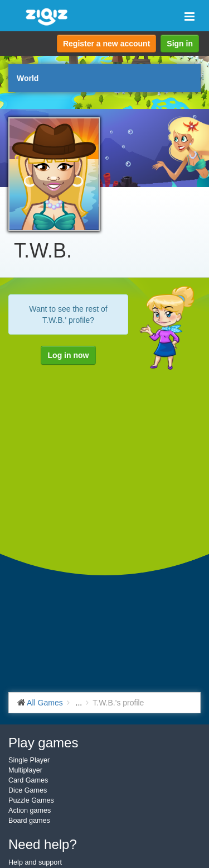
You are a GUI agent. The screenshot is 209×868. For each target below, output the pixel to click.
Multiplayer (25, 770)
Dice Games (28, 790)
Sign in (180, 44)
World (28, 78)
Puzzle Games (31, 800)
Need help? (43, 844)
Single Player (29, 760)
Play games (43, 743)
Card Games (28, 780)
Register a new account (106, 44)
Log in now (69, 355)
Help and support (35, 862)
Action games (30, 810)
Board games (29, 821)
